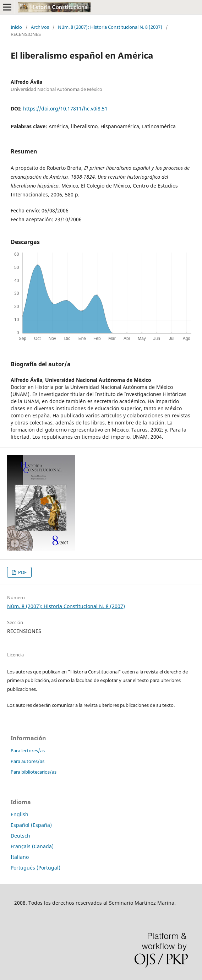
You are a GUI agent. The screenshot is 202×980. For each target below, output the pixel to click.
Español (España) (31, 825)
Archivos (40, 27)
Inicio (16, 27)
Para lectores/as (28, 751)
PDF (22, 572)
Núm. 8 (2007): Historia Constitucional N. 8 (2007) (110, 27)
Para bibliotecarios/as (34, 772)
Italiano (20, 857)
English (20, 814)
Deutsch (20, 836)
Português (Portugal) (36, 868)
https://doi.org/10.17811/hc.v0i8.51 (65, 109)
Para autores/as (28, 761)
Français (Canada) (32, 846)
